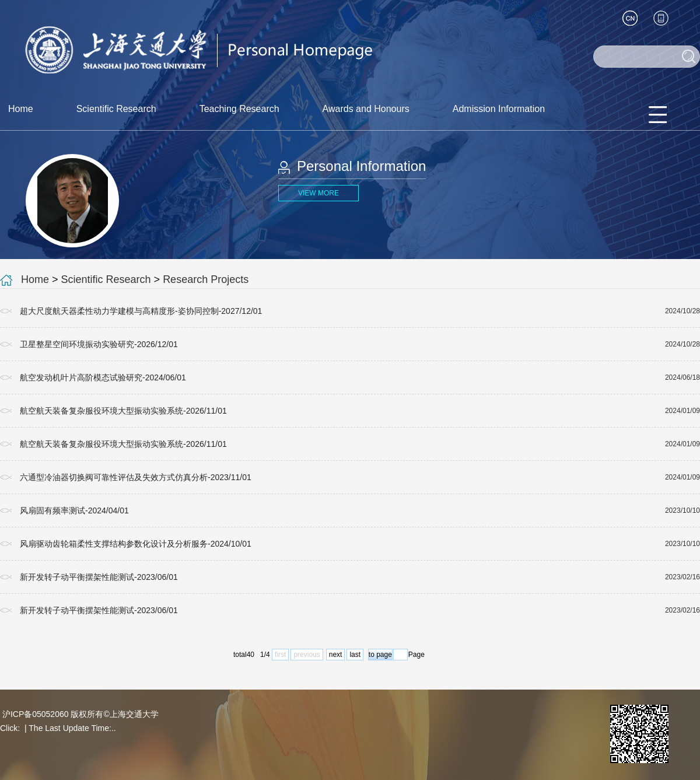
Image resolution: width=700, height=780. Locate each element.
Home (21, 109)
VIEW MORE (318, 193)
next (336, 655)
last (355, 655)
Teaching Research (239, 109)
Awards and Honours (366, 109)
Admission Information (499, 109)
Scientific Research (116, 109)
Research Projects (206, 279)
